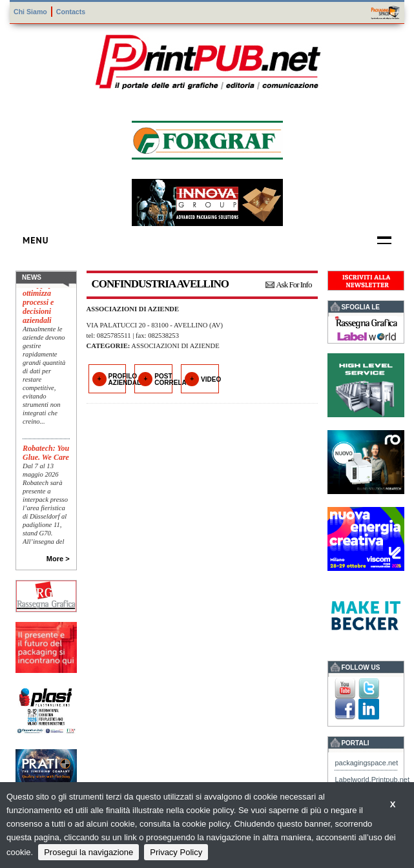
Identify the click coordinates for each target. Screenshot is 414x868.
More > (58, 559)
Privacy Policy (176, 852)
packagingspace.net (366, 763)
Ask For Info (294, 284)
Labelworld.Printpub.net (372, 780)
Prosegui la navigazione (88, 852)
